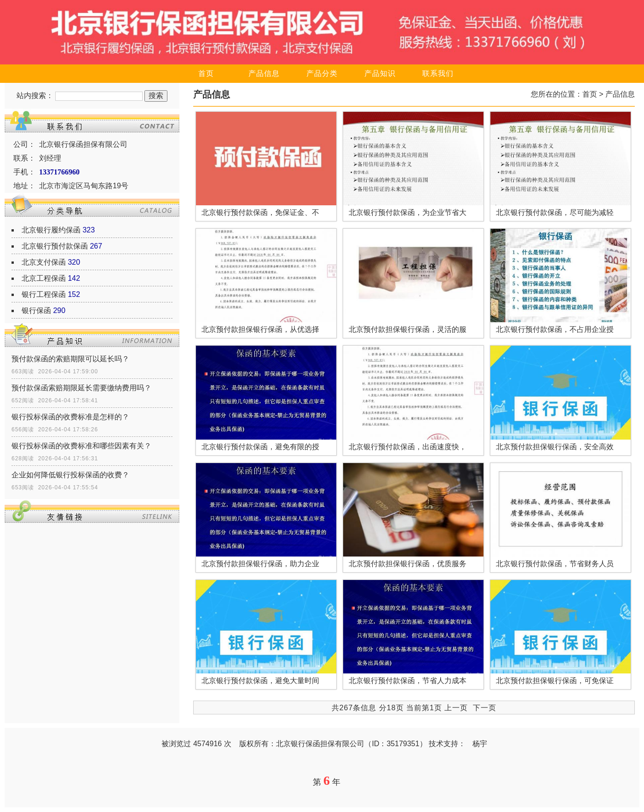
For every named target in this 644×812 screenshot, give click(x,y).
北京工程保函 (44, 278)
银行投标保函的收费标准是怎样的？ (70, 417)
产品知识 (380, 73)
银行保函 (36, 310)
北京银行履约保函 (51, 230)
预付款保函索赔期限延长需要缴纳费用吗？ (81, 388)
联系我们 (438, 73)
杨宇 (480, 744)
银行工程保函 (44, 294)
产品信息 (264, 73)
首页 (206, 73)
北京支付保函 (44, 262)
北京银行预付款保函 (55, 246)
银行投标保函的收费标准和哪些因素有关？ (81, 446)
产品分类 (322, 73)
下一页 (485, 708)
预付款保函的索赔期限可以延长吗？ (70, 359)
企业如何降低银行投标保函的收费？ (70, 475)
